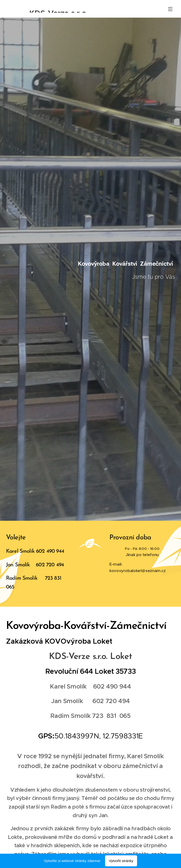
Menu (170, 9)
